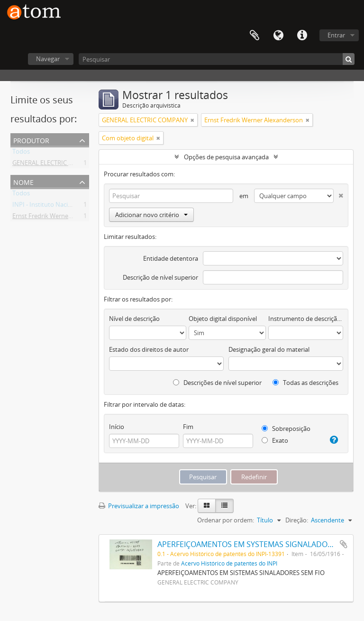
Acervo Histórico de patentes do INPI (229, 563)
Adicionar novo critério (151, 215)
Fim (188, 427)
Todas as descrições (305, 383)
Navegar (48, 59)
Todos (21, 153)
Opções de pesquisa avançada (226, 157)
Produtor (31, 140)
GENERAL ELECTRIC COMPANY (55, 164)
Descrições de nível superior (217, 383)
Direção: (297, 520)
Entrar (336, 35)
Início (117, 427)
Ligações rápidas (302, 36)
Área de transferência (255, 36)
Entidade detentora (171, 258)
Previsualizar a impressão (139, 506)
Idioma (278, 36)
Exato (275, 440)
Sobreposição (286, 429)
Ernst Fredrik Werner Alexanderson (62, 218)
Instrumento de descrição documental (306, 319)
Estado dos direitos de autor (149, 349)
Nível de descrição (134, 319)
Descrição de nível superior (160, 277)
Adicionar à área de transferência (344, 544)
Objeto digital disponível (223, 319)
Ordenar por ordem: (226, 520)
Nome (23, 181)
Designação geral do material (269, 349)
